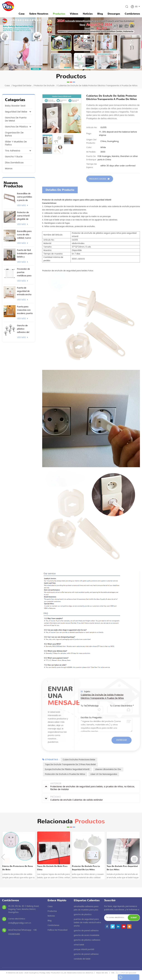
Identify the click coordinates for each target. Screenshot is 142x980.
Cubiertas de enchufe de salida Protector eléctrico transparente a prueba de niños (102, 696)
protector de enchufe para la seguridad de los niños (86, 868)
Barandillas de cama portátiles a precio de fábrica (25, 197)
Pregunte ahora (98, 179)
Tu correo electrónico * (122, 706)
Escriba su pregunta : (92, 718)
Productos (59, 14)
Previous (3, 857)
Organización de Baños (14, 134)
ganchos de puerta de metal (16, 119)
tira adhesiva (13, 151)
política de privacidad (57, 930)
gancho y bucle (14, 157)
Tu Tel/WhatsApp (90, 706)
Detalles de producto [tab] (60, 190)
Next (139, 857)
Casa (22, 14)
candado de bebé (82, 959)
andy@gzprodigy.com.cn (20, 923)
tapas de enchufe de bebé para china (52, 868)
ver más (22, 206)
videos (74, 14)
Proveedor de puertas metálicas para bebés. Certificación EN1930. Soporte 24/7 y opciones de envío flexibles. (25, 272)
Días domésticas (14, 163)
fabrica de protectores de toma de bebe (18, 868)
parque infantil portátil (84, 949)
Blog (100, 14)
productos (52, 911)
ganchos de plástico (16, 127)
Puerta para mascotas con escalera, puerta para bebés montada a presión (25, 310)
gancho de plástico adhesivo (87, 940)
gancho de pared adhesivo (86, 931)
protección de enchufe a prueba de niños (65, 774)
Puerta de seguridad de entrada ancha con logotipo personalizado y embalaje (25, 291)
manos (9, 169)
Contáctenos (132, 14)
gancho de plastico (83, 914)
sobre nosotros (39, 14)
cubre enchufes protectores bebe (79, 760)
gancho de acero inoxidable (87, 935)
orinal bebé (79, 945)
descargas (114, 14)
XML (113, 973)
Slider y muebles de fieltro (16, 143)
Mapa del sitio (102, 973)
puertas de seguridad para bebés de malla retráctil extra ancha (87, 923)
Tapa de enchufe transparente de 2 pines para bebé (70, 764)
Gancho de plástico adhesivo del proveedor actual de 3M (25, 329)
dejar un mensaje (127, 978)
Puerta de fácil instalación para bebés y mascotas (25, 254)
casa (50, 906)
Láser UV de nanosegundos (104, 774)
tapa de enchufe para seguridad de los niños (122, 868)
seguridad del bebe (22, 86)
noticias (88, 14)
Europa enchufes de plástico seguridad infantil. (67, 769)
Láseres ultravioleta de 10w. (108, 769)
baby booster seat (15, 106)
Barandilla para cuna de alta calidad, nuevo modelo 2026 (24, 235)
